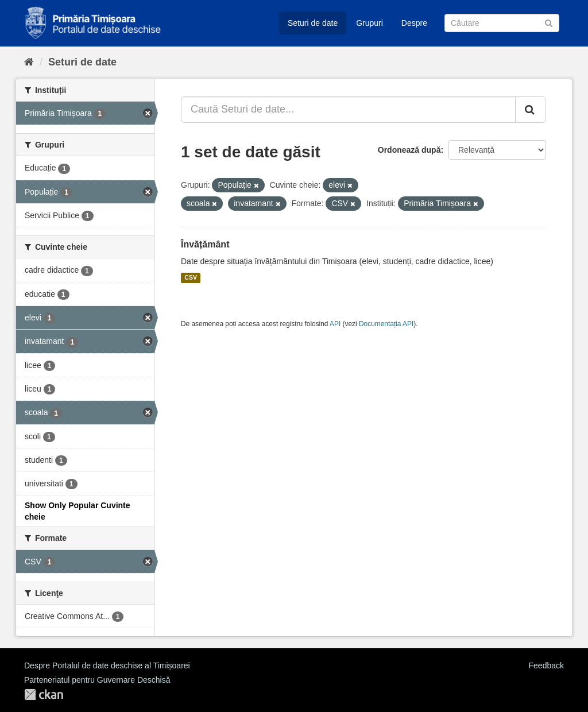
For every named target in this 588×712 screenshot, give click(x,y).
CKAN (44, 694)
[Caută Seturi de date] (502, 23)
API (335, 324)
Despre (414, 23)
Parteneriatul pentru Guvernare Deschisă (97, 680)
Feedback (546, 665)
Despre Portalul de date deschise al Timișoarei (107, 665)
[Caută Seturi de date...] (348, 110)
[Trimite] (549, 22)
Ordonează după (409, 150)
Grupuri (370, 23)
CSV (191, 278)
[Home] (29, 62)
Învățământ (205, 244)
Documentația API (386, 324)
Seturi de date (313, 23)
